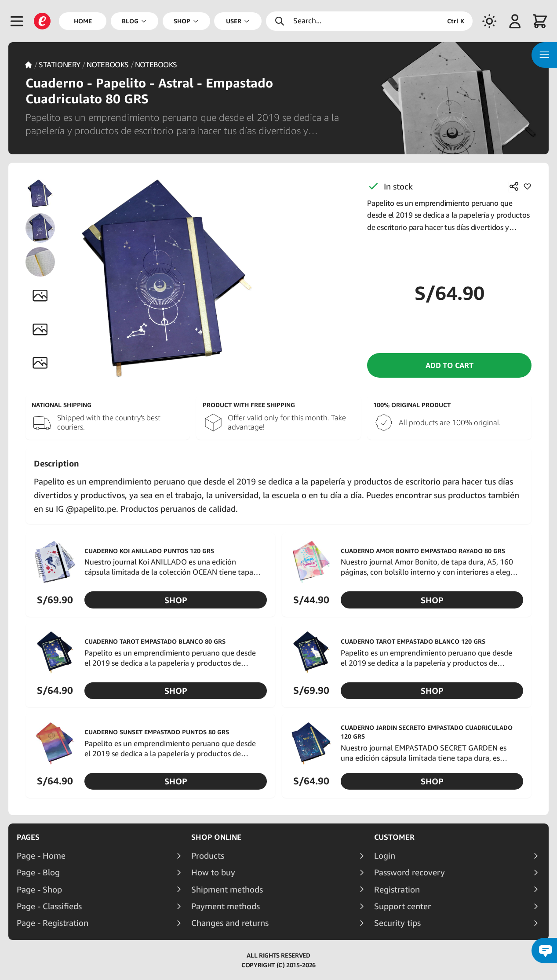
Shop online (216, 837)
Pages (28, 837)
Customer (394, 837)
